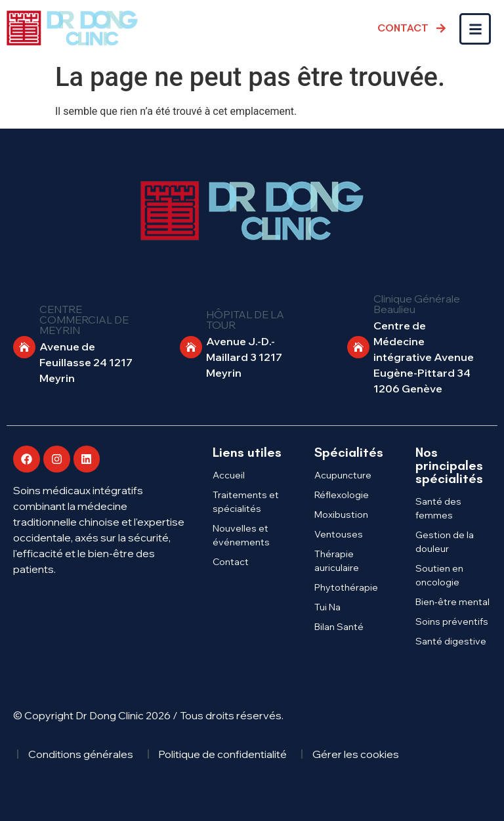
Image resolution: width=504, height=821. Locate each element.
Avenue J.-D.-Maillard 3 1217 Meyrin (244, 357)
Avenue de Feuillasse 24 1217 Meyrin (86, 362)
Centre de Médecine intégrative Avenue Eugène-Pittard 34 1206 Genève (424, 357)
